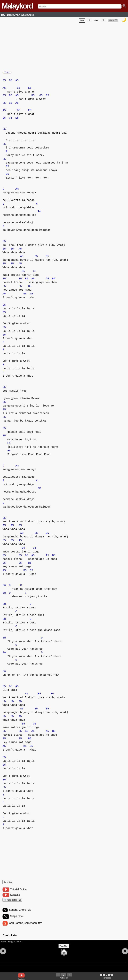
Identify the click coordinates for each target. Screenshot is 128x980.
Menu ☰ (113, 21)
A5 (17, 82)
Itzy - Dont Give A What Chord (17, 15)
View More (64, 951)
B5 (11, 82)
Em (4, 587)
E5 (4, 82)
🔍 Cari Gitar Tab (12, 902)
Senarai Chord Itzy (20, 913)
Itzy (7, 73)
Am (17, 191)
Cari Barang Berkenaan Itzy (25, 927)
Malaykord (17, 6)
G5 (41, 97)
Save (82, 21)
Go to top (8, 884)
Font (96, 21)
